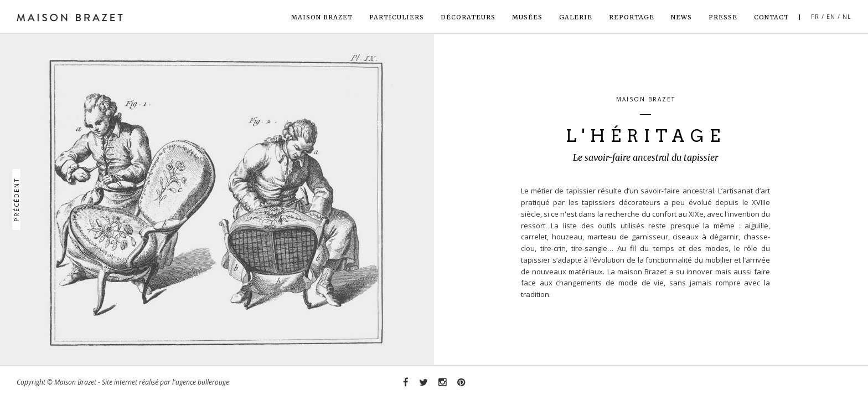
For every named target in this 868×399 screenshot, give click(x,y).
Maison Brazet (322, 17)
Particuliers (397, 17)
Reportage (632, 17)
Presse (723, 17)
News (681, 17)
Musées (527, 17)
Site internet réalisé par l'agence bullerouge (166, 382)
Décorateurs (468, 17)
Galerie (576, 17)
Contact (771, 17)
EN (831, 16)
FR (815, 16)
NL (847, 16)
